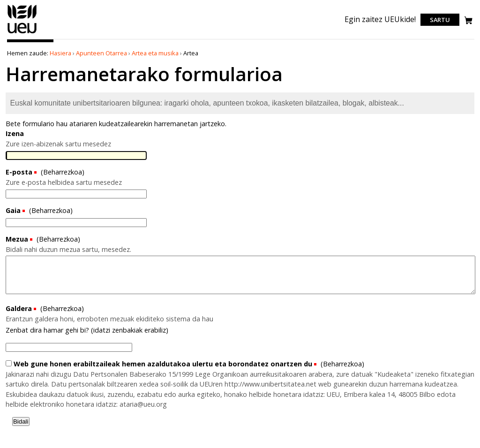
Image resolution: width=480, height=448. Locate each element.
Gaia (13, 210)
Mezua (17, 239)
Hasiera (60, 53)
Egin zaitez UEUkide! (380, 19)
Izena (15, 133)
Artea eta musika (155, 53)
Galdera (20, 308)
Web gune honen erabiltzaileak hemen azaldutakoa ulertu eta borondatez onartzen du (160, 364)
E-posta (19, 172)
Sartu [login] (440, 20)
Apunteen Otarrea (101, 53)
